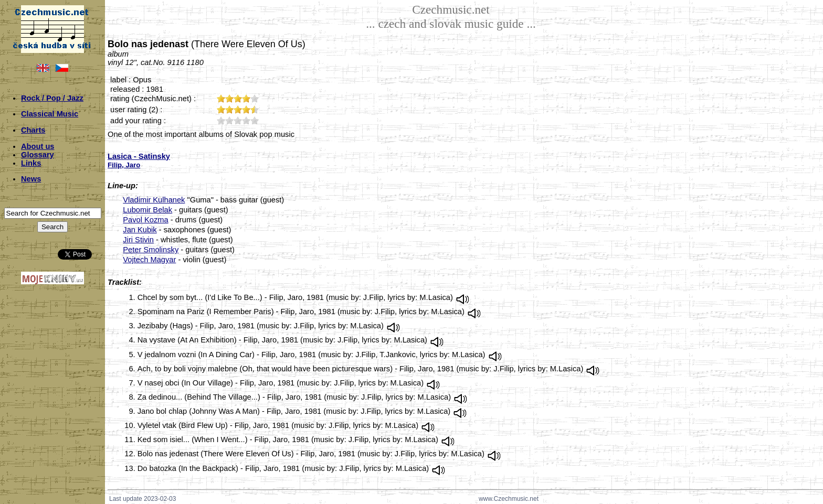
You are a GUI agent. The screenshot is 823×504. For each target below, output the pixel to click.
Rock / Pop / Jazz (52, 98)
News (31, 179)
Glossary (38, 155)
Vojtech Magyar (149, 260)
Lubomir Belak (147, 210)
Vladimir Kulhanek (154, 200)
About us (38, 146)
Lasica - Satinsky (139, 156)
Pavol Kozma (145, 220)
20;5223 (229, 120)
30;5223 (238, 120)
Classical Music (50, 114)
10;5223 (221, 120)
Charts (33, 130)
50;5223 (255, 120)
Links (31, 163)
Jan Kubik (140, 230)
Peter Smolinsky (151, 250)
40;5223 (246, 120)
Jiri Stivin (138, 240)
